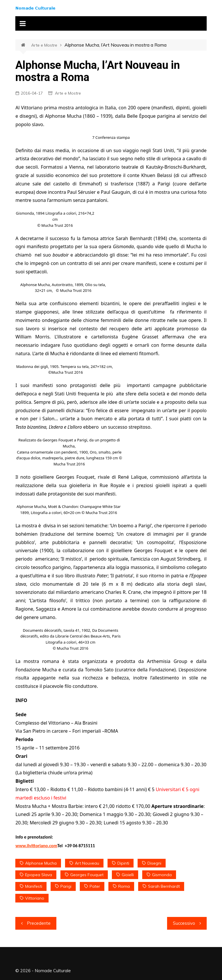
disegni (154, 863)
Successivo (184, 923)
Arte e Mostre (44, 45)
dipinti (123, 863)
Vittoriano (35, 898)
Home (26, 45)
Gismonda (162, 875)
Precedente (39, 923)
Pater (95, 886)
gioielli (128, 875)
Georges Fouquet (87, 875)
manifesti (34, 886)
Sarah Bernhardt (164, 886)
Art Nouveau (87, 863)
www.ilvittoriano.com (36, 846)
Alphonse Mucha (41, 863)
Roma (124, 886)
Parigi (66, 886)
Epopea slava (39, 875)
